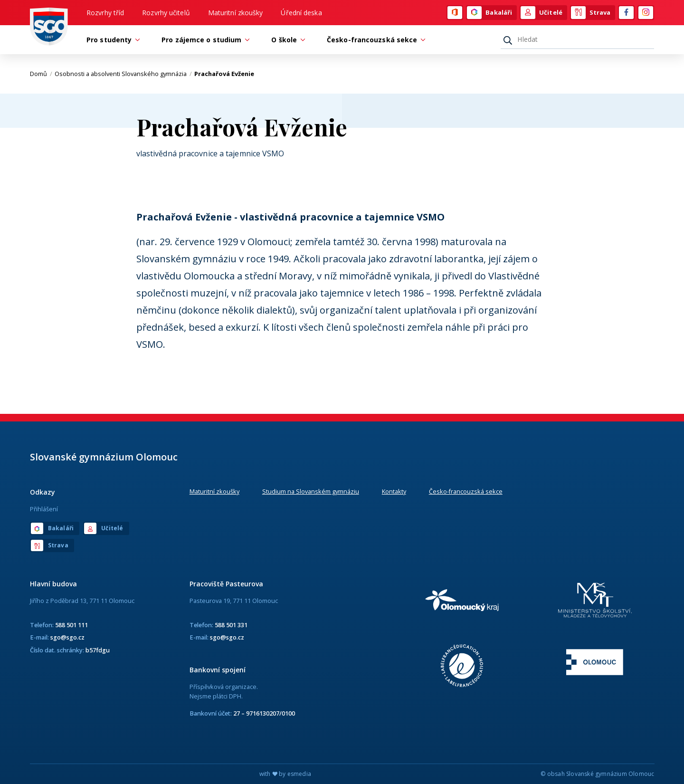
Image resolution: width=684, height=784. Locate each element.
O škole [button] (286, 40)
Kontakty (394, 491)
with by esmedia (285, 774)
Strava (591, 13)
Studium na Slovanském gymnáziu (311, 491)
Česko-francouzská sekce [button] (374, 40)
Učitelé (541, 13)
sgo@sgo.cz (67, 637)
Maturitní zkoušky (236, 13)
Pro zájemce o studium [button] (204, 40)
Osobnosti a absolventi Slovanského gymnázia (123, 74)
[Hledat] (577, 39)
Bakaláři (489, 13)
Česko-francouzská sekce (466, 491)
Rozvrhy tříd (105, 13)
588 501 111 (71, 625)
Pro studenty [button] (111, 40)
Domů (41, 74)
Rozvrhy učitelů (166, 13)
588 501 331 (231, 625)
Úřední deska (301, 13)
